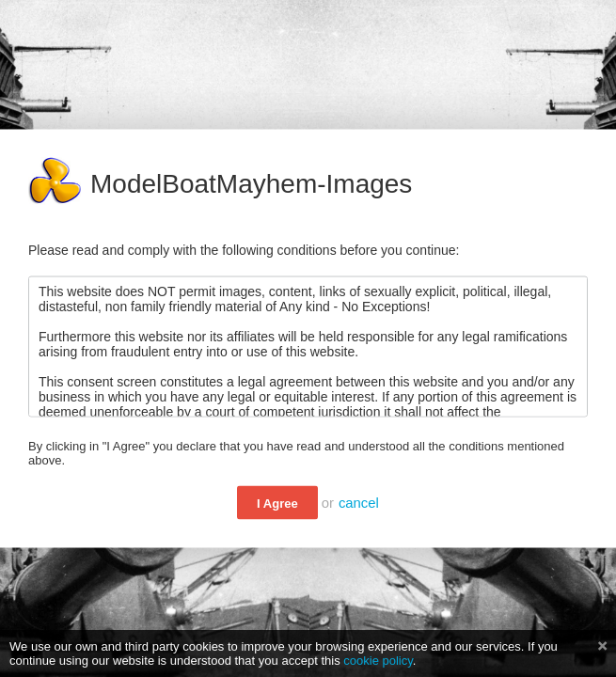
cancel (359, 503)
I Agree (277, 504)
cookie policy (378, 661)
